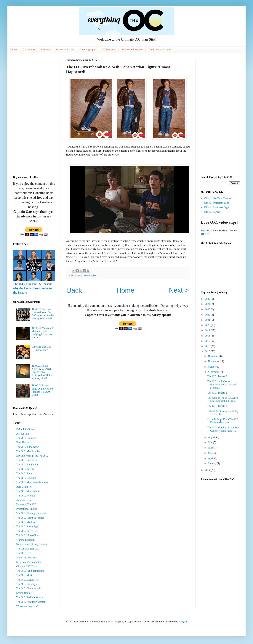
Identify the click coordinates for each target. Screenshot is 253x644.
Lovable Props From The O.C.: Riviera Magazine (224, 421)
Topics (14, 50)
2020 (208, 325)
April (211, 458)
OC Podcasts (109, 50)
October (213, 367)
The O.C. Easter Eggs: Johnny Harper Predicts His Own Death (43, 390)
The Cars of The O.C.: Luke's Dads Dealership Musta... (223, 399)
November (214, 361)
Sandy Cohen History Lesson (32, 544)
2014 (208, 470)
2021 (208, 320)
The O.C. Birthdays (27, 584)
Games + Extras (65, 50)
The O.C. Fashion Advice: (30, 597)
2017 (208, 341)
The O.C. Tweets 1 (217, 406)
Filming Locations (26, 540)
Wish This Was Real (27, 558)
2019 (208, 330)
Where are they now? (27, 606)
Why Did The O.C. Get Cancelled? (42, 348)
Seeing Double (24, 593)
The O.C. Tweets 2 (217, 393)
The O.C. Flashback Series (30, 518)
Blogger (183, 622)
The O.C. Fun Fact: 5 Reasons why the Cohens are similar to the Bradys (33, 288)
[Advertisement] (34, 114)
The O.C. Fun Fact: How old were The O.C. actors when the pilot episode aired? (43, 314)
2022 (208, 315)
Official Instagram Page (217, 203)
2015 (208, 351)
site (114, 261)
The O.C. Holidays (26, 438)
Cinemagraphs (88, 50)
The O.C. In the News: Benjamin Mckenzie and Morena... (222, 385)
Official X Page (212, 212)
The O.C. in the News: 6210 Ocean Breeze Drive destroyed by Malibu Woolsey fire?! (42, 372)
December (214, 356)
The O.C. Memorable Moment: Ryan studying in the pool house (43, 333)
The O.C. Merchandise (86, 275)
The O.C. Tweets (25, 469)
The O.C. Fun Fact (26, 478)
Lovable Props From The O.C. (32, 456)
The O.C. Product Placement (31, 602)
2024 (208, 304)
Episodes (46, 50)
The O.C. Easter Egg (27, 527)
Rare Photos (23, 442)
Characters (29, 50)
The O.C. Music (25, 575)
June (211, 448)
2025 (208, 299)
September (214, 372)
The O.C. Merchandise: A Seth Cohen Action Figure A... (223, 429)
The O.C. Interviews (27, 531)
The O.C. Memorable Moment (32, 482)
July (210, 442)
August (212, 437)
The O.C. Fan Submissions (30, 571)
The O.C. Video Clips (28, 535)
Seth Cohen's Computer (29, 562)
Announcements (25, 500)
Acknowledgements (132, 50)
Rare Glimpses (24, 487)
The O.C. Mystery (26, 522)
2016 (208, 346)
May (211, 453)
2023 (208, 309)
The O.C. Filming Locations (31, 513)
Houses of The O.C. (27, 504)
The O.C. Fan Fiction (27, 465)
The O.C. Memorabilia (28, 491)
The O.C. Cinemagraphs (29, 588)
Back (74, 290)
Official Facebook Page (217, 207)
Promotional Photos (27, 509)
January (212, 463)
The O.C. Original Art (28, 580)
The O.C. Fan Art (25, 474)
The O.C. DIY (24, 553)
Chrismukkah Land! (160, 50)
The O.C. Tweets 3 (217, 376)
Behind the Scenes (26, 429)
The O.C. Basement (27, 460)
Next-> (179, 290)
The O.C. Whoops (26, 496)
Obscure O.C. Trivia (27, 566)
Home (125, 290)
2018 (208, 336)
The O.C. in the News (28, 447)
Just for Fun (23, 434)
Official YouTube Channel (218, 198)
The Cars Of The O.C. (28, 549)
